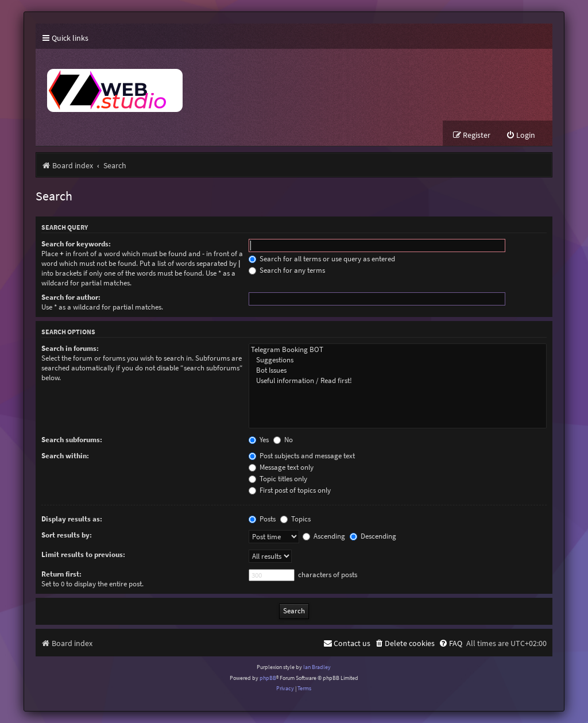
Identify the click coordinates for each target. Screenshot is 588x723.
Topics (295, 519)
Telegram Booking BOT (398, 350)
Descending (373, 536)
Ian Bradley (317, 667)
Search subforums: (72, 440)
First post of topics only (290, 490)
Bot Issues (398, 370)
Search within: (65, 456)
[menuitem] (521, 135)
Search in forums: (70, 348)
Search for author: (71, 297)
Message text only (281, 467)
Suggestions (398, 360)
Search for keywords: (76, 244)
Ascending (324, 536)
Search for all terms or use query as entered (322, 259)
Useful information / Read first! (398, 381)
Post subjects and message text (302, 456)
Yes (259, 440)
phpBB (268, 678)
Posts (262, 519)
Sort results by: (67, 535)
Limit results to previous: (83, 554)
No (283, 440)
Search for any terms (287, 270)
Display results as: (72, 519)
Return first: (61, 574)
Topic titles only (278, 479)
